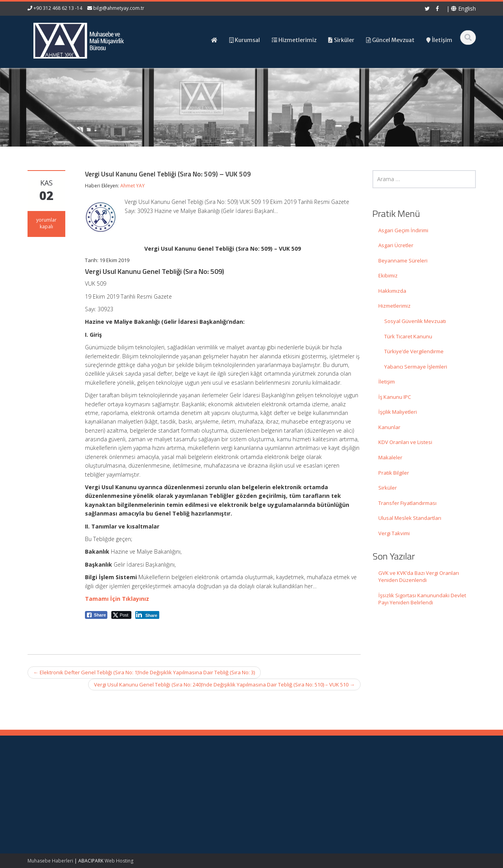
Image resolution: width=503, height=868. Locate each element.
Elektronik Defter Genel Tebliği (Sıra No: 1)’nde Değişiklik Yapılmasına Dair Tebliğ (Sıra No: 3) (144, 672)
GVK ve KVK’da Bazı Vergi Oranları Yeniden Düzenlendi (419, 577)
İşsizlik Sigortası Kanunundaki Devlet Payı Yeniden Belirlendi (422, 599)
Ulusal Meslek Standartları (410, 518)
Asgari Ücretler (396, 245)
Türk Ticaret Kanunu (408, 336)
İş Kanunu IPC (395, 397)
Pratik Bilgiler (394, 473)
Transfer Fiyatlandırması (407, 503)
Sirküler (388, 488)
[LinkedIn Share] (147, 615)
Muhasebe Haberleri (50, 861)
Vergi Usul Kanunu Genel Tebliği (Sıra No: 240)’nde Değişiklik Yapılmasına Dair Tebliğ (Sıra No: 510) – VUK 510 (224, 684)
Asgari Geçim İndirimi (403, 230)
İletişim (387, 382)
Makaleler (390, 457)
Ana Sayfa (280, 779)
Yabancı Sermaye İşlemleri (416, 367)
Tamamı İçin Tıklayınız (117, 599)
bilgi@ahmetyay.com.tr (119, 8)
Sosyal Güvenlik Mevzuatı (415, 321)
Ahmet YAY (133, 186)
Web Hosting (119, 861)
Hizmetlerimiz (394, 306)
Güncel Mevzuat (287, 801)
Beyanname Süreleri (403, 261)
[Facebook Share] (96, 615)
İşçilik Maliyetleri (398, 412)
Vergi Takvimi (394, 533)
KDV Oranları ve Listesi (405, 442)
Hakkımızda (392, 291)
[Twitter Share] (121, 615)
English (463, 8)
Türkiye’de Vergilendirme (414, 351)
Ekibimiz (388, 275)
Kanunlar (389, 427)
